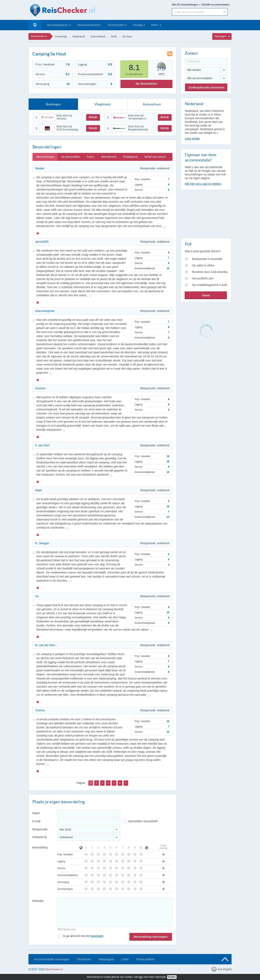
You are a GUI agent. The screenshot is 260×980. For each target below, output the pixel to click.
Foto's (91, 157)
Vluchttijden (116, 25)
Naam (36, 813)
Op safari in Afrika (203, 265)
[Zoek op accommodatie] (197, 12)
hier (141, 977)
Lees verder (192, 138)
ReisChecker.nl (39, 36)
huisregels (97, 936)
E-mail (36, 821)
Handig (138, 25)
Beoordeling (40, 847)
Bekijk (93, 117)
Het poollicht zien (203, 278)
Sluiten (172, 977)
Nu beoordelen (146, 84)
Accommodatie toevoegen (52, 959)
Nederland (79, 36)
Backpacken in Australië (207, 259)
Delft (114, 36)
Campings (61, 36)
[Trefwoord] (206, 62)
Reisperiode (40, 829)
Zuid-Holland (98, 36)
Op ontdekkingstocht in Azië (210, 285)
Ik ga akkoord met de (83, 936)
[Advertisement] (206, 213)
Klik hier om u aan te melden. (203, 184)
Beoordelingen (45, 157)
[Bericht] (115, 912)
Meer (155, 25)
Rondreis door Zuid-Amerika (210, 272)
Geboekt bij (40, 837)
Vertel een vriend (155, 157)
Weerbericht (109, 157)
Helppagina (106, 959)
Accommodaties (58, 25)
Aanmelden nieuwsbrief (143, 821)
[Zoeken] (225, 12)
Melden (38, 233)
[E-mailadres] (89, 822)
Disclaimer (84, 959)
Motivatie (38, 901)
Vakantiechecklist (89, 25)
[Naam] (89, 813)
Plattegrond (130, 157)
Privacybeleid (145, 959)
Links (125, 959)
